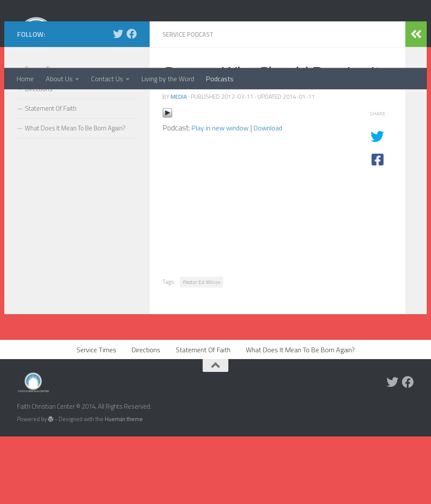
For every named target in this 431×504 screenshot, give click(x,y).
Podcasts (220, 79)
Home (25, 79)
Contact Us (107, 79)
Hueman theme (124, 486)
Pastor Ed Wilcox (202, 349)
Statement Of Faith (51, 176)
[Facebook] (132, 102)
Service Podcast (191, 102)
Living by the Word (168, 79)
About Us (59, 79)
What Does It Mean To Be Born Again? (75, 196)
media (179, 164)
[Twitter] (118, 102)
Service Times (44, 137)
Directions (39, 157)
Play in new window (223, 195)
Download (276, 195)
